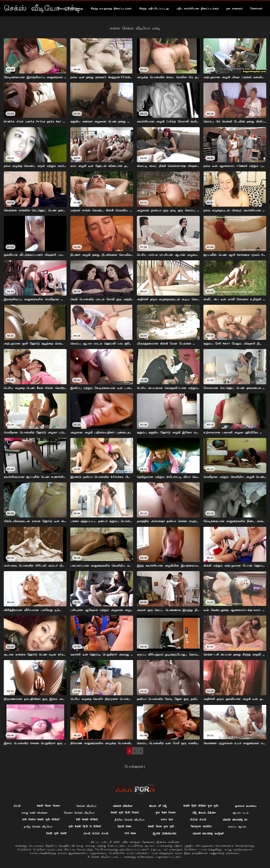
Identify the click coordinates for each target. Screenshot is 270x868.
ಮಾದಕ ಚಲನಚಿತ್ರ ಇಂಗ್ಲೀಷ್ (208, 833)
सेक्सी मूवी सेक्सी (56, 833)
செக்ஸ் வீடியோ (87, 806)
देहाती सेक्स (125, 827)
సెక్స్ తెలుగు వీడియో (204, 813)
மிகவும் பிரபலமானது (70, 8)
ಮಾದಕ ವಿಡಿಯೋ (123, 806)
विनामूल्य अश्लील (201, 827)
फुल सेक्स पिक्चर (166, 813)
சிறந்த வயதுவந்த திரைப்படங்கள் (111, 8)
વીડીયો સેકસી (198, 820)
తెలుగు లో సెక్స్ (158, 806)
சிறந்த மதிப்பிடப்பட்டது (154, 8)
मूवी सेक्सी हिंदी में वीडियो (85, 827)
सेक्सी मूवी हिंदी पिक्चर (125, 813)
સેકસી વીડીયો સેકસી (96, 833)
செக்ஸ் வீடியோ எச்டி (106, 857)
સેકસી (17, 806)
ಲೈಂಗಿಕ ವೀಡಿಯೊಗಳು (165, 833)
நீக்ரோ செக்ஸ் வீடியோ (129, 820)
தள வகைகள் (234, 8)
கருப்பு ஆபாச (237, 827)
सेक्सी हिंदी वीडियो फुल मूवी (201, 806)
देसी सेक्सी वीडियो (87, 820)
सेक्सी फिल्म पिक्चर (48, 806)
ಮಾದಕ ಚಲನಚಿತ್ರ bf (235, 820)
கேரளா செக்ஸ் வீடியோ (79, 813)
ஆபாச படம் (240, 813)
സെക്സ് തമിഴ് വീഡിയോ (34, 813)
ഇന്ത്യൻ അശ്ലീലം (246, 806)
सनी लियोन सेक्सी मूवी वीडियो (41, 820)
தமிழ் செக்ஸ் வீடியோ (38, 827)
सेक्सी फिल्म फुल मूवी (161, 827)
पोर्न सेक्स (130, 833)
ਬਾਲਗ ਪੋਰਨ (167, 820)
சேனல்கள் (256, 8)
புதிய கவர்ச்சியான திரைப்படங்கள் (198, 8)
